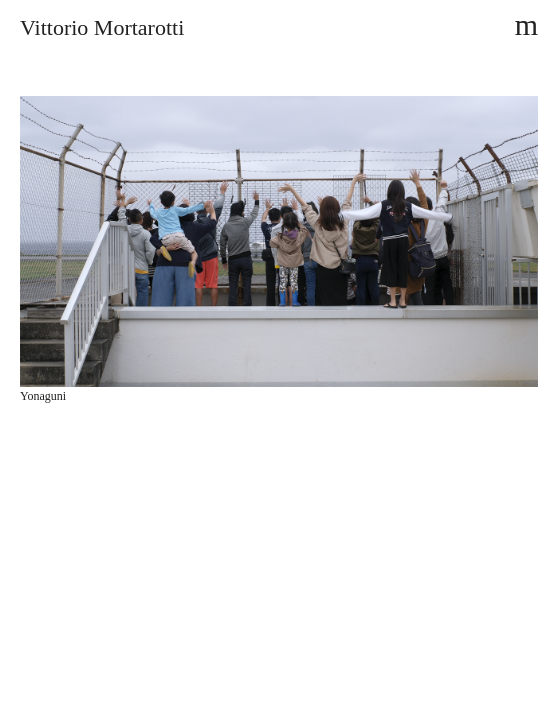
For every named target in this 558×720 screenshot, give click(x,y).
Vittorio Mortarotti (102, 27)
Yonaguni (43, 396)
